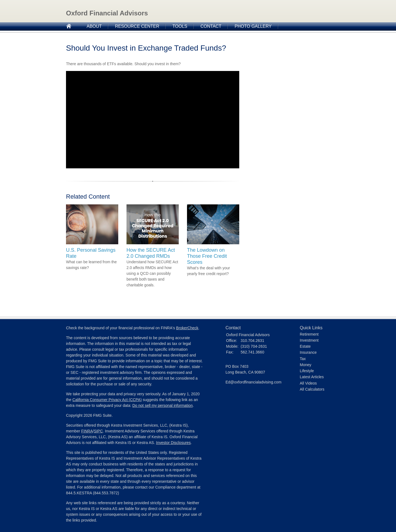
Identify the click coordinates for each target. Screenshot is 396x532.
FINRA (87, 431)
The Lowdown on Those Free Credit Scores (207, 256)
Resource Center (137, 26)
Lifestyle (307, 371)
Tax (303, 359)
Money (306, 365)
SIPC (98, 431)
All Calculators (312, 389)
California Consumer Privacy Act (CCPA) (107, 400)
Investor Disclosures (173, 443)
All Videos (308, 383)
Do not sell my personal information (162, 405)
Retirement (309, 334)
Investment (309, 340)
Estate (305, 346)
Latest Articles (312, 377)
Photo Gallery (253, 26)
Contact (211, 26)
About (94, 26)
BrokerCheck (187, 328)
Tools (180, 26)
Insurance (308, 352)
